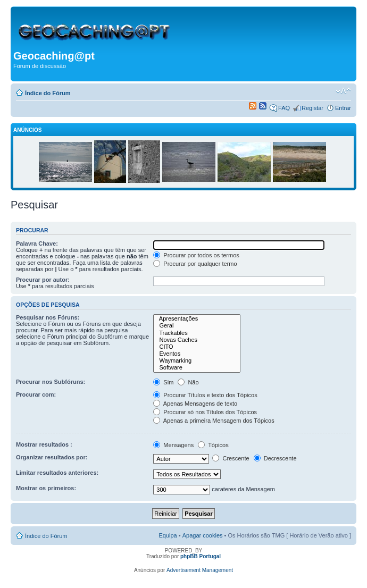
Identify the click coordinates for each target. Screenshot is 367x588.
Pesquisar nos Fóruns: (48, 317)
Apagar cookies (203, 535)
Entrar (343, 108)
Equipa (168, 535)
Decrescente (275, 458)
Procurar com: (36, 394)
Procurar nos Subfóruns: (51, 382)
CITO (197, 347)
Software (197, 368)
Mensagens (173, 445)
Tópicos (213, 445)
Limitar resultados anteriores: (57, 473)
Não (188, 382)
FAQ (284, 108)
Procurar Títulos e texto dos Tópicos (205, 395)
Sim (163, 382)
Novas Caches (197, 340)
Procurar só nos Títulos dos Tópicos (205, 412)
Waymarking (197, 361)
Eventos (197, 354)
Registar (312, 108)
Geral (197, 326)
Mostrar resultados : (44, 444)
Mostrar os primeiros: (46, 488)
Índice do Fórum (48, 93)
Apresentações (197, 319)
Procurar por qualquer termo (195, 264)
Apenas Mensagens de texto (195, 404)
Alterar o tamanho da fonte (343, 91)
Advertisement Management (200, 570)
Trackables (197, 333)
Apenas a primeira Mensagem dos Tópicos (214, 421)
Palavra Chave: (37, 243)
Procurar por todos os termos (196, 255)
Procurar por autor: (43, 280)
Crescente (231, 458)
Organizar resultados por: (52, 457)
